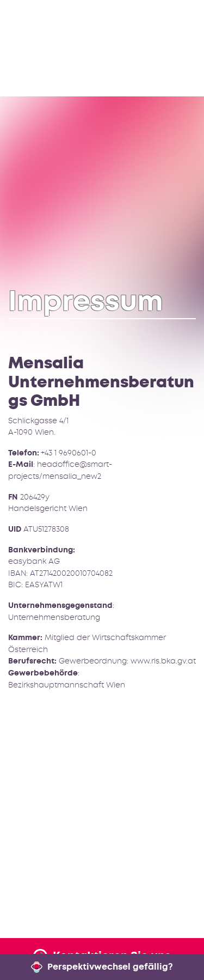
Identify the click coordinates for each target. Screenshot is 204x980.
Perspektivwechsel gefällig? (102, 967)
